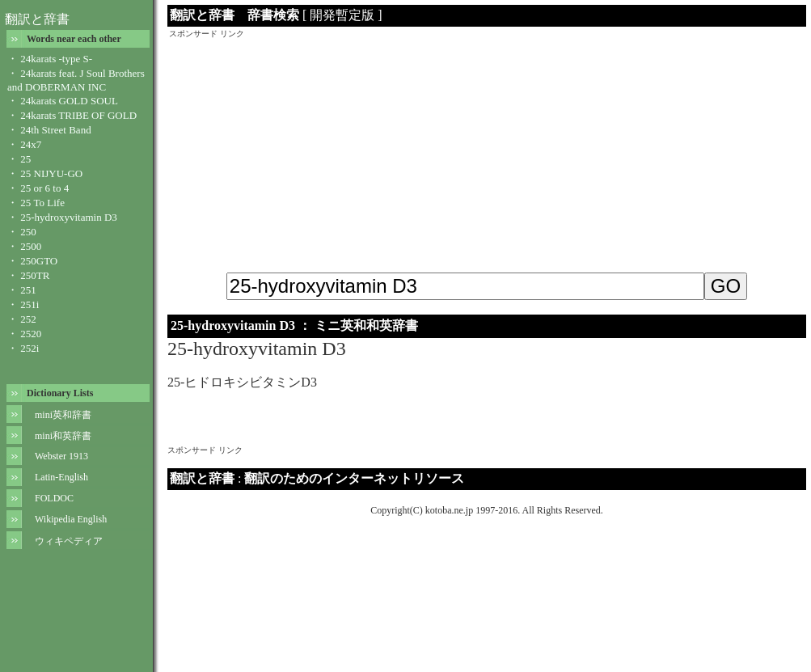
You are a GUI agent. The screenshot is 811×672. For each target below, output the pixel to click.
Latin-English (61, 477)
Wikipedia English (71, 519)
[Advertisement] (487, 153)
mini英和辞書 (63, 415)
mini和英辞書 (63, 436)
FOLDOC (54, 498)
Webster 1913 (61, 456)
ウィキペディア (69, 541)
